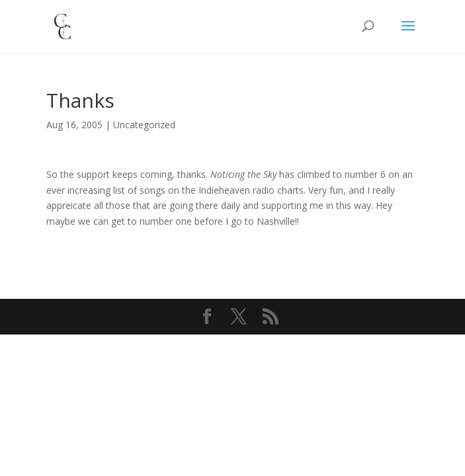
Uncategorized (144, 125)
